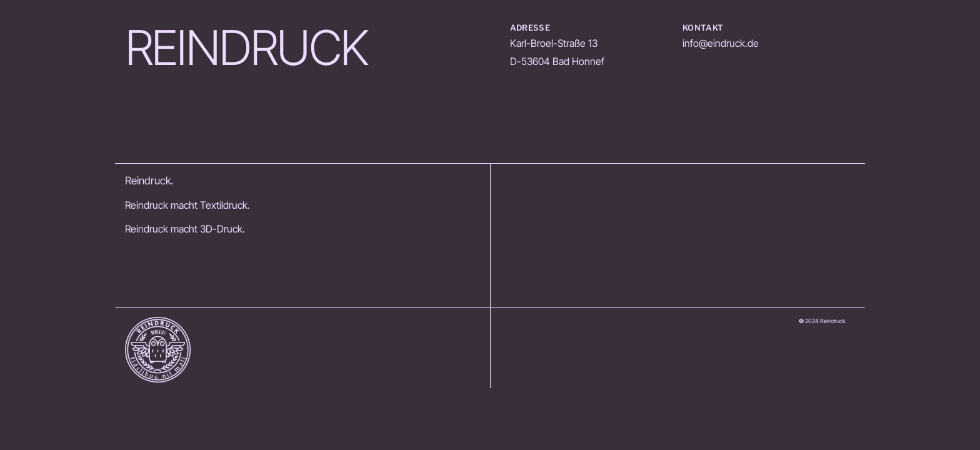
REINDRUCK (246, 48)
